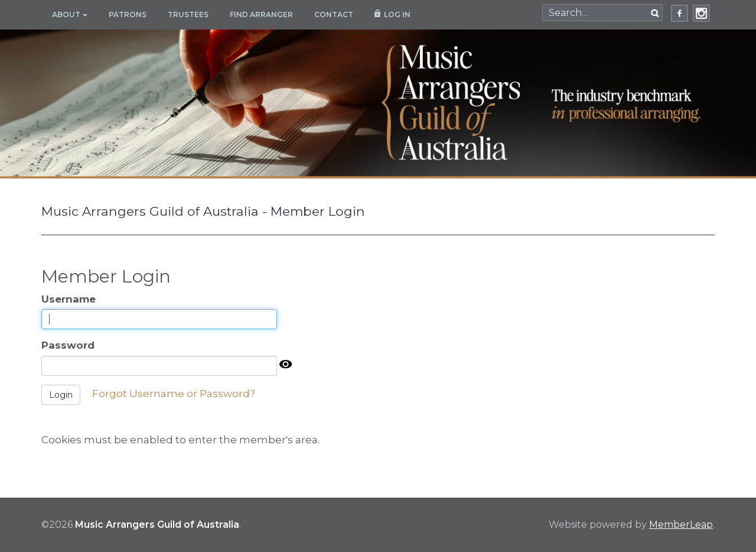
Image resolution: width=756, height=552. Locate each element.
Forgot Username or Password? (174, 394)
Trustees (188, 14)
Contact (334, 14)
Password (68, 345)
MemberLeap (681, 525)
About (70, 14)
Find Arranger (261, 14)
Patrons (128, 14)
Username (69, 299)
